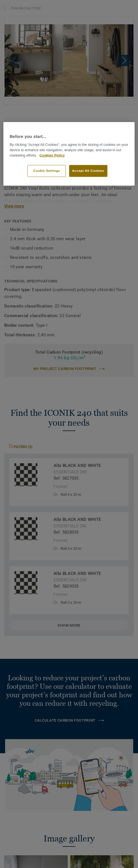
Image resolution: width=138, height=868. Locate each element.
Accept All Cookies (88, 171)
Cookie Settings (47, 171)
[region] (69, 154)
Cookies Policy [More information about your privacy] (52, 155)
